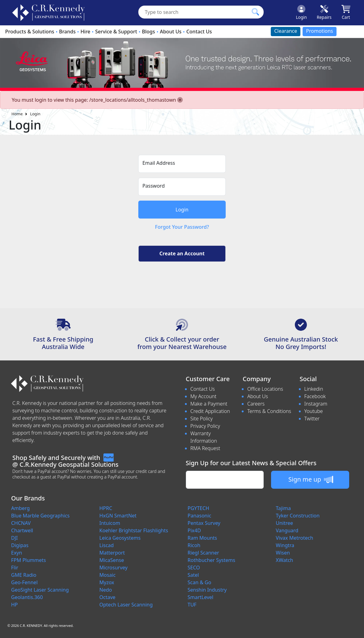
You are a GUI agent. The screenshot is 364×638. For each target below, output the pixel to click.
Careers (256, 404)
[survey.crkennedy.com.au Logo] (48, 13)
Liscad (107, 545)
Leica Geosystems (120, 538)
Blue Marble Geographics (40, 516)
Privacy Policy (205, 426)
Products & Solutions (30, 32)
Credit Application (210, 411)
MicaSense (112, 560)
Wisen (283, 553)
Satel (193, 575)
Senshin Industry (207, 590)
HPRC (106, 508)
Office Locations (265, 389)
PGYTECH (199, 508)
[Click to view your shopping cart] (346, 13)
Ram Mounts (202, 538)
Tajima (283, 508)
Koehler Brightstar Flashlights (134, 530)
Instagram (316, 404)
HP (15, 605)
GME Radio (24, 575)
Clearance (286, 31)
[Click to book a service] (324, 13)
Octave (107, 597)
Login (35, 114)
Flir (15, 568)
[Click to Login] (301, 13)
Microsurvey (113, 568)
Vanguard (287, 530)
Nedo (106, 590)
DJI (14, 538)
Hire (86, 32)
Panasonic (200, 516)
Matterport (112, 553)
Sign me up (311, 479)
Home (17, 114)
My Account (204, 396)
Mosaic (108, 575)
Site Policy (202, 419)
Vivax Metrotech (294, 538)
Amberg (20, 508)
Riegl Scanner (203, 553)
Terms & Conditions (269, 411)
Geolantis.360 (27, 597)
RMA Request (205, 448)
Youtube (314, 411)
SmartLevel (201, 597)
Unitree (284, 523)
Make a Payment (209, 404)
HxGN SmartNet (118, 516)
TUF (192, 605)
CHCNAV (21, 523)
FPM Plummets (29, 560)
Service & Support (116, 32)
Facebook (315, 396)
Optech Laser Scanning (126, 605)
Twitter (312, 419)
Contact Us (199, 32)
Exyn (17, 553)
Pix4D (194, 530)
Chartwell (22, 530)
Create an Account (182, 253)
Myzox (107, 582)
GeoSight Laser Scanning (40, 590)
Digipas (20, 545)
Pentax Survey (204, 523)
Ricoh (194, 545)
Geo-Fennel (24, 582)
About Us (171, 32)
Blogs (149, 32)
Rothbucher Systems (211, 560)
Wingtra (285, 545)
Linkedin (314, 389)
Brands (67, 32)
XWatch (284, 560)
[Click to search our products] (255, 12)
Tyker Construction (298, 516)
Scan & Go (200, 582)
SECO (194, 568)
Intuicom (110, 523)
